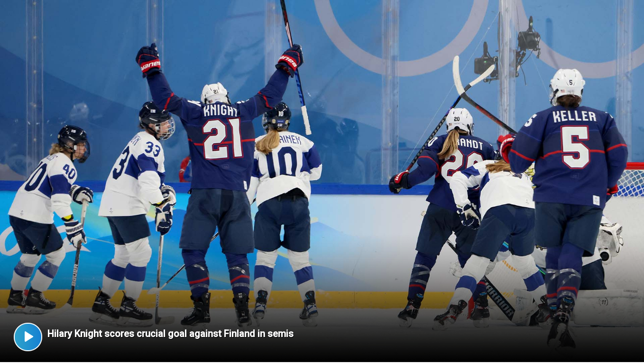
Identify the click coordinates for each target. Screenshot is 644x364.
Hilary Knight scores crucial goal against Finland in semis (170, 334)
